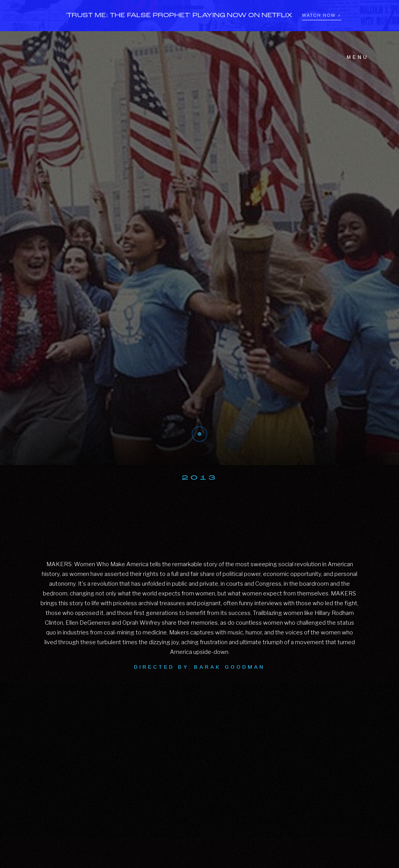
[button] (353, 57)
